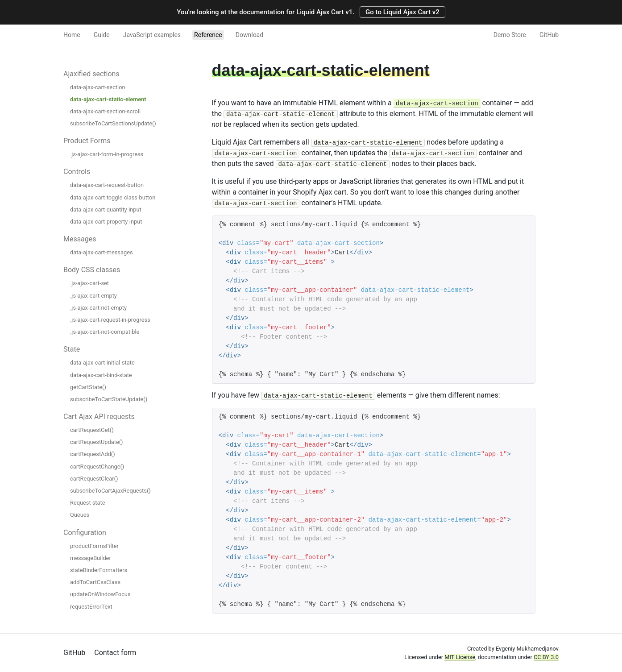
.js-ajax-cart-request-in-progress (110, 320)
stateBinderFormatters (99, 570)
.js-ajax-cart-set (89, 283)
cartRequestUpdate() (97, 442)
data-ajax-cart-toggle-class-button (113, 197)
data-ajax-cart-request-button (107, 185)
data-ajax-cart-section (98, 87)
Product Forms (87, 141)
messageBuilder (91, 558)
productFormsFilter (94, 546)
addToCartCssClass (95, 582)
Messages (80, 239)
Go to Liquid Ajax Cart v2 (402, 12)
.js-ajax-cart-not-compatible (105, 332)
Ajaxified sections (91, 74)
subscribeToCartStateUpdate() (109, 399)
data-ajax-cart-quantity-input (106, 209)
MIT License (460, 657)
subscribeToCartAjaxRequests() (110, 491)
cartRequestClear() (94, 479)
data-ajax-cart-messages (102, 252)
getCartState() (88, 387)
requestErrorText (91, 607)
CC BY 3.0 (546, 657)
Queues (80, 515)
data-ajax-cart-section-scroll (105, 111)
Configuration (85, 533)
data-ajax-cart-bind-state (101, 375)
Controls (77, 172)
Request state (87, 503)
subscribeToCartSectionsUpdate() (113, 123)
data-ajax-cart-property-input (106, 222)
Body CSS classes (92, 270)
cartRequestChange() (97, 467)
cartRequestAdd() (93, 454)
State (72, 349)
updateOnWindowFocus (100, 594)
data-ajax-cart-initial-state (102, 363)
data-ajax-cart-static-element (108, 99)
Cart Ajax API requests (99, 417)
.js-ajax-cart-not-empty (98, 308)
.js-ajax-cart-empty (93, 296)
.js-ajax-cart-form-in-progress (107, 154)
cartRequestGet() (92, 430)
